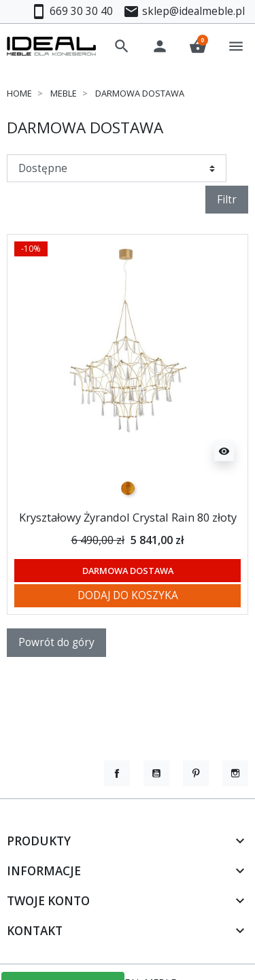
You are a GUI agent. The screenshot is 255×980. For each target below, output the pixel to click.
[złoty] (128, 488)
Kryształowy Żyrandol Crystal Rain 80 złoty (128, 518)
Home (19, 93)
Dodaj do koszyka (128, 595)
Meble (64, 93)
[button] (122, 46)
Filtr (227, 199)
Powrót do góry (56, 642)
